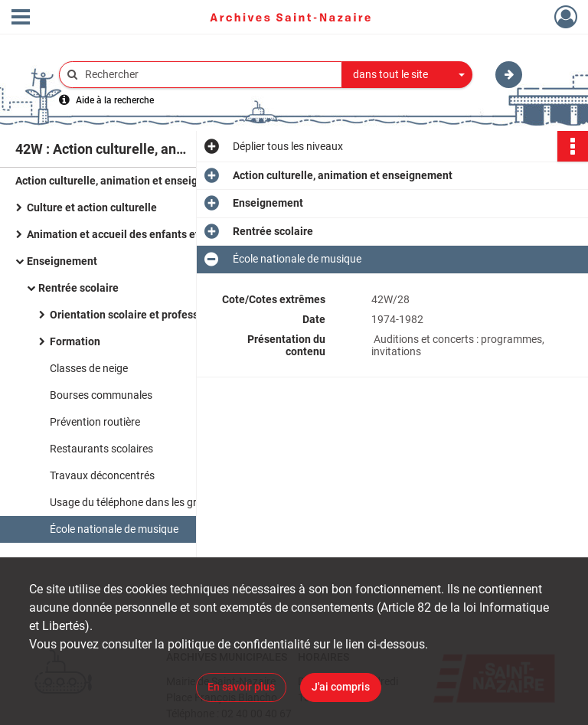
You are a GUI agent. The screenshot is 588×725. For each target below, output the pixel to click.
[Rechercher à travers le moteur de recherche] (208, 75)
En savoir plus (241, 687)
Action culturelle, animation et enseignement (125, 181)
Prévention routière (95, 422)
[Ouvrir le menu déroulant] (21, 18)
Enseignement (62, 261)
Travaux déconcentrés (102, 475)
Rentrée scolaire (78, 288)
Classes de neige (89, 368)
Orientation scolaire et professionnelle (144, 315)
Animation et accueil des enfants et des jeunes (140, 234)
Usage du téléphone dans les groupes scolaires (160, 502)
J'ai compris (341, 687)
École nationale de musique (114, 529)
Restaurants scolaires (101, 449)
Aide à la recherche (115, 100)
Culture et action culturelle (92, 207)
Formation (75, 341)
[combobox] (407, 75)
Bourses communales (101, 395)
